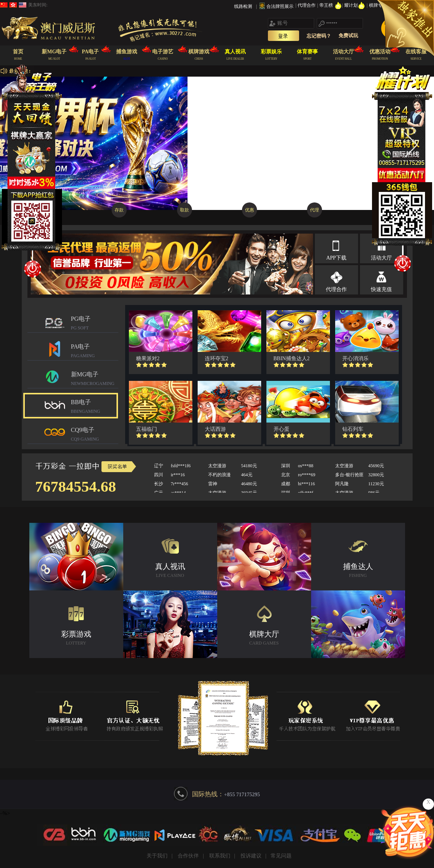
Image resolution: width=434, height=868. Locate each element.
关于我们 (157, 856)
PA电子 (95, 352)
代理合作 (307, 5)
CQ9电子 (95, 435)
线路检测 (243, 6)
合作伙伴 (188, 856)
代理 (315, 210)
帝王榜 (330, 5)
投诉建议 (251, 856)
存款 (119, 210)
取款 (184, 210)
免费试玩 (348, 35)
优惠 (250, 210)
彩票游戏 (76, 639)
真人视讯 (170, 571)
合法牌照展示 (280, 6)
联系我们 (220, 856)
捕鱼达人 (358, 571)
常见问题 (281, 856)
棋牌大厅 (264, 639)
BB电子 (95, 407)
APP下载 (336, 258)
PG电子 (95, 324)
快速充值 (381, 289)
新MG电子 (95, 380)
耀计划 (355, 5)
